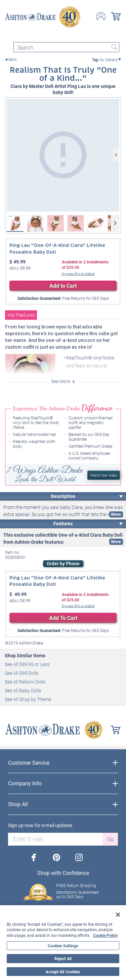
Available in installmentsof (85, 265)
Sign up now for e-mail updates (40, 825)
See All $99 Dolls (22, 673)
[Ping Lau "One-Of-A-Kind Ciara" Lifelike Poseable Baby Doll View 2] (35, 223)
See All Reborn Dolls (25, 682)
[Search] (66, 47)
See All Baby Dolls (23, 690)
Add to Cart (63, 286)
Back (13, 59)
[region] (63, 943)
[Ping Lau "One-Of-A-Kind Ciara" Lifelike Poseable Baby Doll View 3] (55, 223)
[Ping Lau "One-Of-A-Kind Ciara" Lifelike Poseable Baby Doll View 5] (96, 223)
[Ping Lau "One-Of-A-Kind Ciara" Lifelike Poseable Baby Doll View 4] (76, 223)
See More (61, 381)
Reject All (63, 958)
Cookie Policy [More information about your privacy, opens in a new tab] (105, 935)
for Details (105, 60)
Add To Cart (63, 618)
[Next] (116, 155)
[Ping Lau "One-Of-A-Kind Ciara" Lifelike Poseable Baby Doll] (63, 155)
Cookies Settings (63, 946)
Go (111, 839)
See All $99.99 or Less (27, 664)
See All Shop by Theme (28, 699)
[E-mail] (55, 839)
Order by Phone (63, 563)
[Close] (118, 915)
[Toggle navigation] (8, 36)
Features (63, 523)
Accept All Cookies (63, 972)
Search (114, 47)
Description (63, 496)
